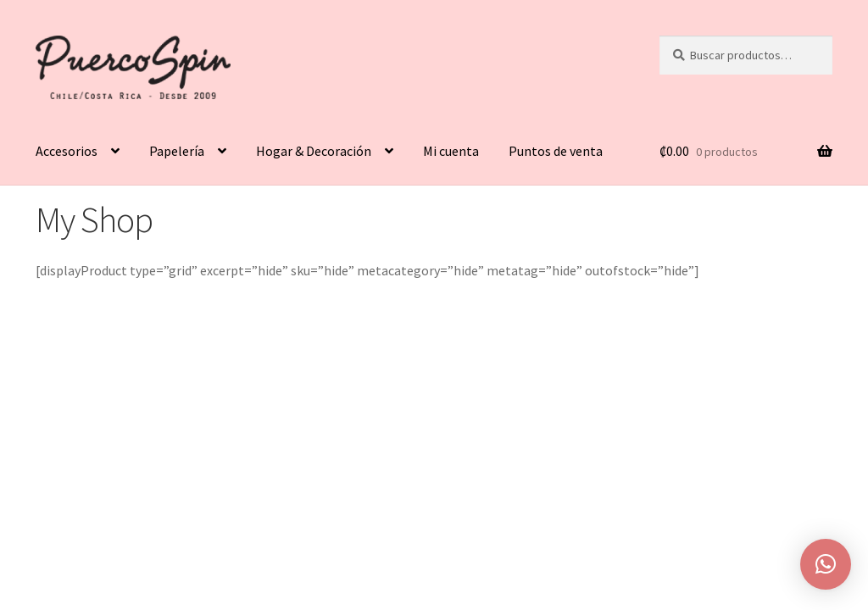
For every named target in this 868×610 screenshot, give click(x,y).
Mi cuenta (451, 151)
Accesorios (67, 151)
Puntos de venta (556, 151)
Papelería (177, 151)
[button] (826, 564)
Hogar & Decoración (314, 151)
